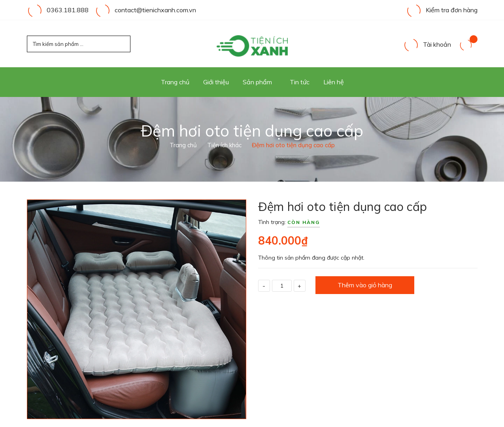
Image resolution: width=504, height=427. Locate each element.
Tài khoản (427, 44)
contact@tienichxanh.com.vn (155, 10)
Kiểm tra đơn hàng (442, 10)
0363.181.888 (68, 10)
